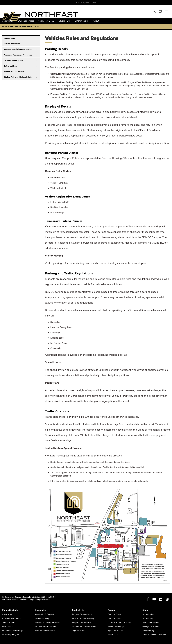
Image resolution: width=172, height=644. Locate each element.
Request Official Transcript (84, 622)
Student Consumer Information (157, 634)
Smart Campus (82, 21)
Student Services (26, 21)
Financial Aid (7, 626)
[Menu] (166, 11)
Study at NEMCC (46, 21)
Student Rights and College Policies (18, 77)
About (96, 21)
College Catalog (42, 618)
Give (94, 2)
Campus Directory (117, 614)
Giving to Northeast (153, 626)
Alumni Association (153, 622)
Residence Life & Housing (84, 618)
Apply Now (6, 614)
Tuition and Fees (11, 66)
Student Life (65, 21)
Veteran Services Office (45, 630)
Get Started (8, 21)
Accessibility (150, 618)
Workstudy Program (10, 634)
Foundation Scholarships (12, 630)
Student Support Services (14, 71)
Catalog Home (10, 38)
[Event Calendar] (160, 11)
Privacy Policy (151, 630)
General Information (12, 44)
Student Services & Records (85, 626)
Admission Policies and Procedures (18, 55)
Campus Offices (117, 618)
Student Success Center (45, 626)
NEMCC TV (115, 634)
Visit (78, 2)
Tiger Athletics (79, 630)
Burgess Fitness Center (83, 614)
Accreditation (151, 614)
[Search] (154, 11)
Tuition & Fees (8, 622)
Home (4, 26)
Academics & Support (45, 614)
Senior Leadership (117, 626)
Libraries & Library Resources (48, 622)
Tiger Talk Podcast (117, 630)
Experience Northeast (11, 618)
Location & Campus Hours (120, 622)
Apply (86, 2)
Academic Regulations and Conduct (18, 49)
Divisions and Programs (14, 60)
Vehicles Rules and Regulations (25, 26)
